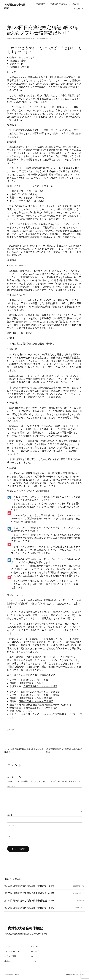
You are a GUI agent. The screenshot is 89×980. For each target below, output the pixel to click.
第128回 (11, 730)
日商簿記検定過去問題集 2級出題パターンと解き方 (45, 705)
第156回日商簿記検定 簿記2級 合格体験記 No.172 (29, 893)
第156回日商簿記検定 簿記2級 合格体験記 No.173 (29, 886)
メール (11, 826)
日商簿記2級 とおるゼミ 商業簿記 (36, 698)
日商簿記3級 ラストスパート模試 (40, 686)
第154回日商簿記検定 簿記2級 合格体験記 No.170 (29, 908)
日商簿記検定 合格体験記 (24, 928)
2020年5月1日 (80, 900)
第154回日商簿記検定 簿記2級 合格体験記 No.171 (29, 901)
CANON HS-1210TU (26, 711)
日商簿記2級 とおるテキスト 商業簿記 (41, 692)
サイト (10, 836)
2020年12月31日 (79, 886)
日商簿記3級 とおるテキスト (36, 680)
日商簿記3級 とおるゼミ (31, 683)
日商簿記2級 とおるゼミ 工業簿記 (36, 701)
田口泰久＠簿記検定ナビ (22, 39)
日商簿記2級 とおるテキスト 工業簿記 (41, 695)
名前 (10, 815)
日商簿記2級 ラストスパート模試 (40, 708)
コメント (11, 786)
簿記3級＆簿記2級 (45, 39)
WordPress (81, 974)
